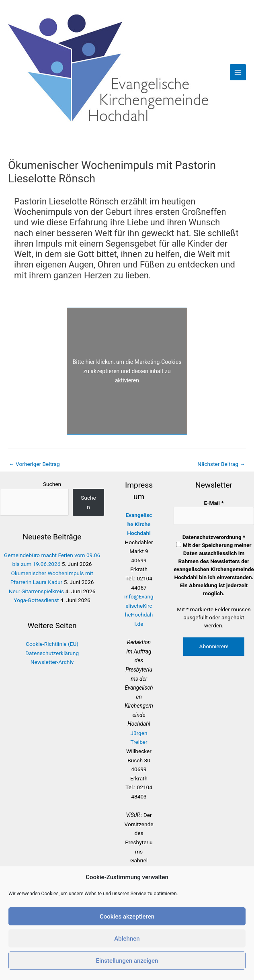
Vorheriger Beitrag (34, 464)
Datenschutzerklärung (52, 653)
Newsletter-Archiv (52, 662)
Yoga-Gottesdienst (36, 600)
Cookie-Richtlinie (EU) (52, 644)
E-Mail (214, 503)
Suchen (52, 484)
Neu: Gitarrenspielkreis (36, 591)
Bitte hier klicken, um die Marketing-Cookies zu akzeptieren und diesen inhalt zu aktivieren (127, 371)
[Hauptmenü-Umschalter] (238, 72)
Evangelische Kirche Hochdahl (139, 524)
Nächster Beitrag (221, 464)
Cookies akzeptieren (127, 917)
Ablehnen (127, 939)
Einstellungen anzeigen (127, 961)
